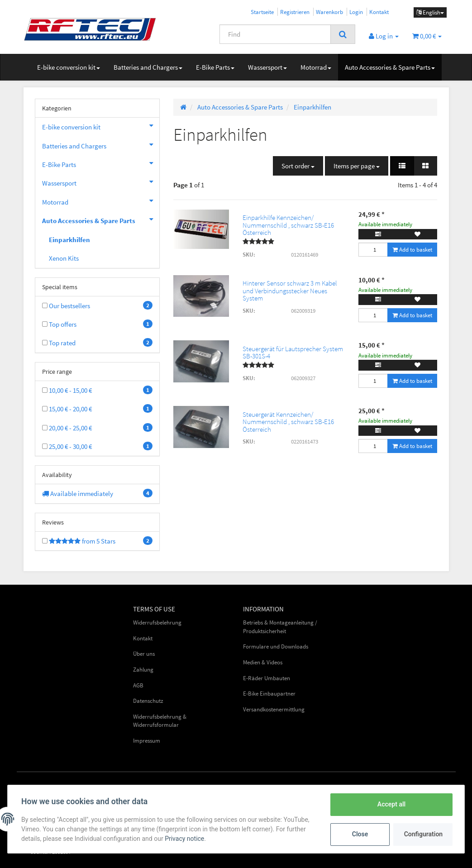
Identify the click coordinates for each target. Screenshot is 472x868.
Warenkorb (329, 12)
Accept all (391, 804)
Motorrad (316, 67)
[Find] (275, 34)
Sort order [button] (298, 166)
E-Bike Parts (215, 67)
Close (359, 834)
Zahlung (143, 670)
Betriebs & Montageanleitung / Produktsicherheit (280, 627)
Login (356, 12)
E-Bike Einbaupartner (269, 694)
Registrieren (295, 12)
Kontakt (379, 12)
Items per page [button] (357, 166)
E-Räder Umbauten (267, 678)
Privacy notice (185, 839)
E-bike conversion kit (69, 67)
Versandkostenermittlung (274, 709)
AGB (138, 685)
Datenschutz (148, 701)
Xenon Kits (64, 258)
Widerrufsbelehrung (157, 622)
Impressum (147, 741)
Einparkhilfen (69, 240)
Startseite (262, 12)
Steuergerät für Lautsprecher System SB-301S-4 (293, 353)
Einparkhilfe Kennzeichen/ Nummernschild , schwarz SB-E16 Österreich (288, 225)
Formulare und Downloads (276, 646)
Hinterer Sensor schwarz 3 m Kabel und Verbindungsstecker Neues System (290, 291)
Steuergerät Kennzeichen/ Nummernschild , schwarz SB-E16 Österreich (288, 422)
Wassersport (267, 67)
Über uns (144, 654)
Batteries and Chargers (148, 67)
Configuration (423, 834)
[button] (402, 166)
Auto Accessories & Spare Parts (390, 67)
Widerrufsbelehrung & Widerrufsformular (160, 721)
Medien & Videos (263, 662)
